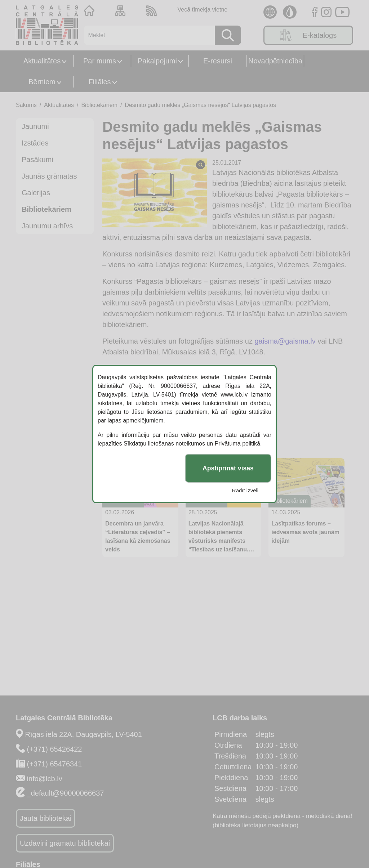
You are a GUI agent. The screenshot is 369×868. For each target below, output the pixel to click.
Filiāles (99, 82)
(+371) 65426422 (55, 749)
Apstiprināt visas (228, 468)
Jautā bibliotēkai (46, 818)
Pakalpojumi (157, 61)
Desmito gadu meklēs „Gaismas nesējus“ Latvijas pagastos (200, 105)
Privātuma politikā (237, 444)
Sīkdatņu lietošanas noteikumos (164, 444)
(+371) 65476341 (55, 764)
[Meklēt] (147, 35)
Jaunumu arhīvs (47, 226)
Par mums (100, 61)
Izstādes (35, 143)
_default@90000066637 (66, 793)
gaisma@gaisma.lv (285, 341)
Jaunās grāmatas (49, 176)
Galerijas (36, 193)
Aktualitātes (42, 61)
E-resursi (218, 61)
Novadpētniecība (275, 61)
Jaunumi (35, 126)
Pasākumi (37, 160)
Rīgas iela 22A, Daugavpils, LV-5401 (84, 734)
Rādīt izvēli (245, 490)
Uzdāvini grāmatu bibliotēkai (65, 843)
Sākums (26, 105)
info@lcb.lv (45, 779)
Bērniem (42, 82)
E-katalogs (308, 35)
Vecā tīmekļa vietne (202, 10)
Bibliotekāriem (99, 105)
